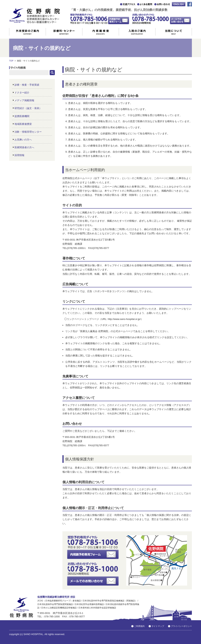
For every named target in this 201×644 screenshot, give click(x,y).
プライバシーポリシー (181, 626)
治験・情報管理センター (28, 132)
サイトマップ (158, 626)
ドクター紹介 (22, 93)
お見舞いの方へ (23, 140)
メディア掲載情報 (24, 100)
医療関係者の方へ (24, 147)
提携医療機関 (22, 116)
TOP (11, 61)
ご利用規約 (139, 626)
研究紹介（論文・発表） (28, 108)
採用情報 (19, 155)
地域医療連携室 (23, 124)
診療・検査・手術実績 (27, 85)
